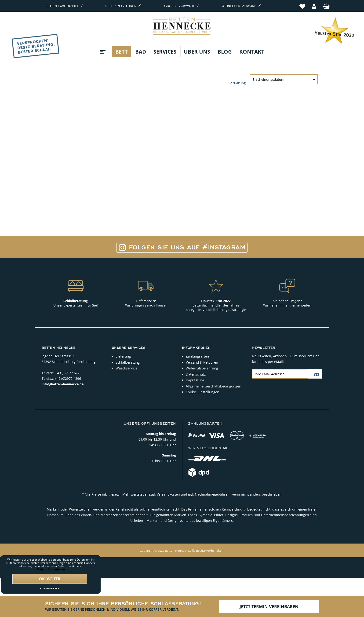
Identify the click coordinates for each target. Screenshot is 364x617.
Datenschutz (196, 374)
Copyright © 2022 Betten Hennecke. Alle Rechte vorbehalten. (182, 551)
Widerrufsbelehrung (202, 368)
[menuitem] (302, 4)
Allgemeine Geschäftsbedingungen (213, 386)
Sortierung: (238, 83)
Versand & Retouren (202, 362)
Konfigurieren (50, 588)
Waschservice (126, 368)
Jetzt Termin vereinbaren (269, 606)
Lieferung (123, 356)
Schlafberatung (128, 362)
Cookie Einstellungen (202, 392)
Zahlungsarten (197, 356)
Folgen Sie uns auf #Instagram (182, 247)
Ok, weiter (50, 579)
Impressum (195, 380)
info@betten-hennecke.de (63, 384)
